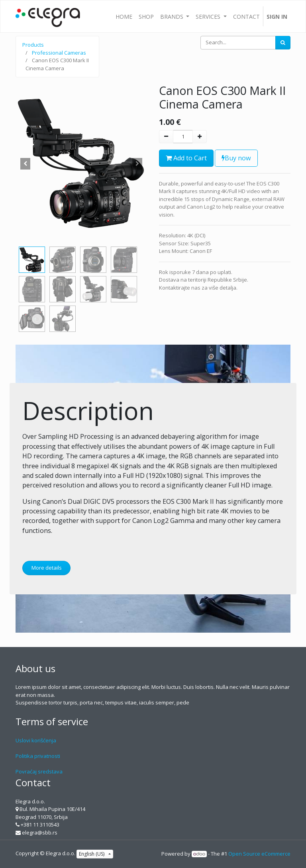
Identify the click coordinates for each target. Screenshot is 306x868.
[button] (25, 164)
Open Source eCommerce (259, 854)
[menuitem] (124, 16)
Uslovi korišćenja (36, 740)
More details (47, 568)
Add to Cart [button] (186, 158)
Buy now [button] (236, 158)
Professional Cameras (59, 53)
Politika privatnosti (38, 756)
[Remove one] (166, 137)
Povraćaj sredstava (39, 771)
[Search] (283, 43)
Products (33, 45)
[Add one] (200, 137)
